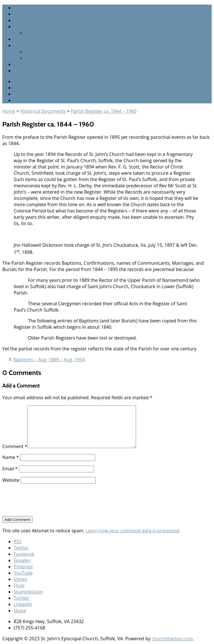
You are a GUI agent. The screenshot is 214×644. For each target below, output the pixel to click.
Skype (20, 611)
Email (10, 469)
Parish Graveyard (32, 27)
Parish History (29, 45)
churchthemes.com (172, 639)
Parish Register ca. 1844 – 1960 (104, 111)
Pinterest (23, 567)
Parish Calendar (31, 39)
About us (23, 71)
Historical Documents (43, 111)
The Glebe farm (42, 58)
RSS (18, 81)
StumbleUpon (28, 592)
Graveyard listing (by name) (54, 33)
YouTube (23, 573)
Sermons (23, 20)
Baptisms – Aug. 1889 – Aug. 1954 (49, 360)
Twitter (21, 88)
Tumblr (21, 598)
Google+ (23, 100)
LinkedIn (23, 604)
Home (20, 8)
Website (11, 480)
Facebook (24, 94)
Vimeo (20, 579)
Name (11, 457)
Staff (19, 14)
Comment (15, 446)
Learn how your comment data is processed (132, 531)
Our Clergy (36, 52)
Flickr (19, 585)
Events (21, 64)
